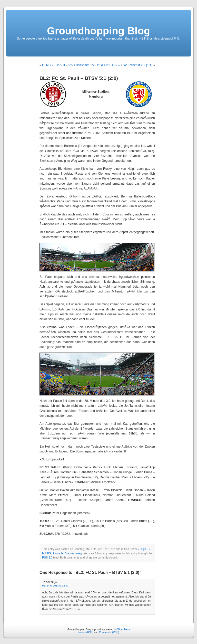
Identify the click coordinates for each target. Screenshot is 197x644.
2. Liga (142, 549)
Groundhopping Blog (98, 31)
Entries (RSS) (86, 632)
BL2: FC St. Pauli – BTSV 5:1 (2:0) (79, 78)
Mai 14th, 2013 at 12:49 (55, 586)
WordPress (124, 629)
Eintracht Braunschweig (67, 553)
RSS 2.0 (47, 557)
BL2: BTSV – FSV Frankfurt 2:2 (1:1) (127, 65)
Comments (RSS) (109, 632)
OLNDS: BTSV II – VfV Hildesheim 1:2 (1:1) (72, 65)
